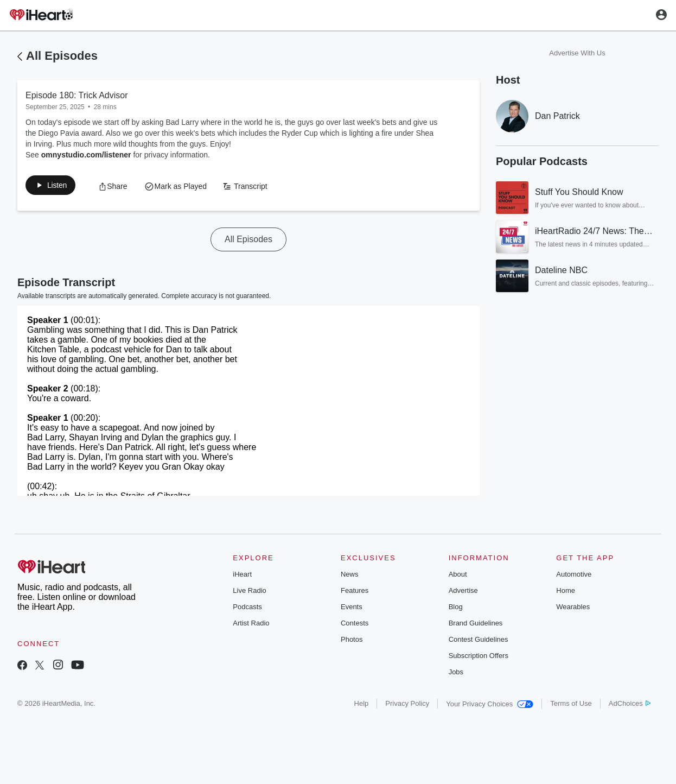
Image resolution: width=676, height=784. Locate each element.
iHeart (242, 576)
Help (362, 706)
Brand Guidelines (476, 625)
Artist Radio (251, 625)
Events (352, 609)
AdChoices (630, 706)
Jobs (456, 674)
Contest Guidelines (479, 641)
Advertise (463, 593)
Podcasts (247, 609)
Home (566, 593)
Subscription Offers (479, 658)
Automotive (574, 576)
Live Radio (249, 593)
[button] (56, 187)
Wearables (573, 609)
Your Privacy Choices (490, 706)
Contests (355, 625)
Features (355, 593)
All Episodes (62, 56)
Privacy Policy (407, 706)
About (458, 576)
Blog (456, 609)
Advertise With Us (577, 53)
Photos (352, 641)
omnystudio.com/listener (86, 155)
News (350, 576)
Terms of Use (571, 706)
